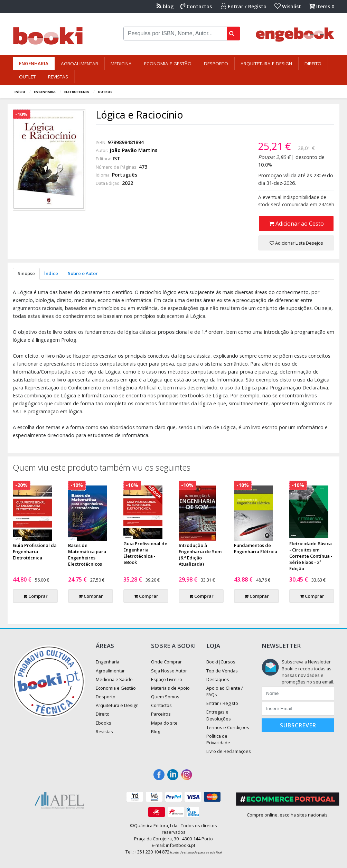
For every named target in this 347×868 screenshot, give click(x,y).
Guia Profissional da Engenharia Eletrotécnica (35, 551)
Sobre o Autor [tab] (83, 273)
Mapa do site (164, 723)
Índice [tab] (51, 273)
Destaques (218, 679)
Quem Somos (165, 697)
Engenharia (34, 64)
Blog (156, 732)
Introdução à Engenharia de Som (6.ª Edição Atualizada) (200, 555)
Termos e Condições (228, 727)
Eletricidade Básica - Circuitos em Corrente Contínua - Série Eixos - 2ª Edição (311, 556)
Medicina (121, 64)
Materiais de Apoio (170, 688)
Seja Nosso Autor (169, 671)
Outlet (27, 77)
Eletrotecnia (77, 92)
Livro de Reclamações (229, 751)
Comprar (35, 596)
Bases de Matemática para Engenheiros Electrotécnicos (87, 555)
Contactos (196, 6)
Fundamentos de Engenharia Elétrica (256, 548)
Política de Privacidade (218, 739)
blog (165, 6)
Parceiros (161, 714)
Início (20, 92)
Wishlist (288, 6)
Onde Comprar (166, 662)
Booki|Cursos (221, 662)
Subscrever (298, 725)
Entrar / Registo (244, 6)
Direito (313, 64)
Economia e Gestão (168, 64)
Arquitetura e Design (266, 64)
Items (322, 6)
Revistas (58, 77)
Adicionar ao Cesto (296, 224)
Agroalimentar (79, 64)
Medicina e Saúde (114, 679)
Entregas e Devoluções (219, 715)
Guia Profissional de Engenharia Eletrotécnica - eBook (145, 553)
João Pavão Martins (133, 150)
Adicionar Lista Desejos (296, 243)
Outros (105, 92)
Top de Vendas (222, 671)
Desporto (216, 64)
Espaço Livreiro (167, 679)
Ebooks (104, 723)
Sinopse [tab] (26, 273)
